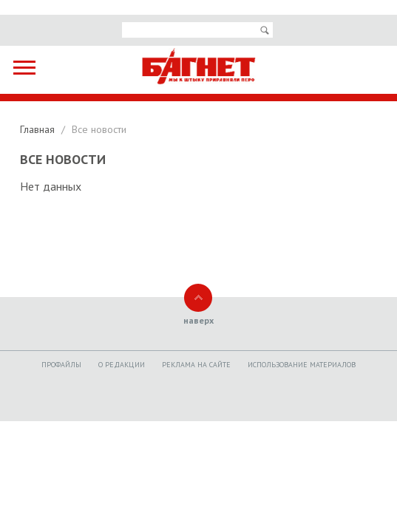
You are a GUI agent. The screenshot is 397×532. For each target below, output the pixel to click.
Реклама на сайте (196, 365)
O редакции (122, 365)
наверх (198, 320)
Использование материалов (302, 365)
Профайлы (61, 365)
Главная (39, 129)
